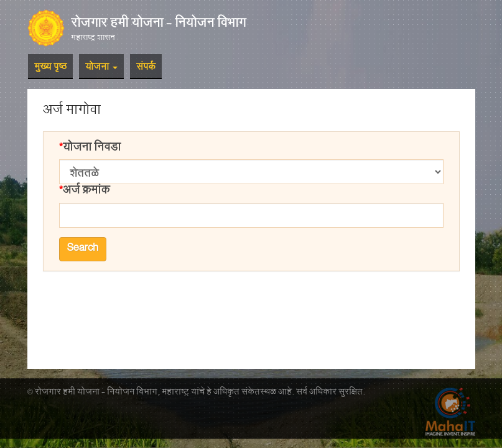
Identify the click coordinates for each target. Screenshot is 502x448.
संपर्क (146, 68)
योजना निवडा (92, 149)
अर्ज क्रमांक (86, 192)
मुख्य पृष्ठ (50, 68)
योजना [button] (101, 68)
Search (83, 249)
